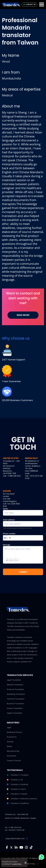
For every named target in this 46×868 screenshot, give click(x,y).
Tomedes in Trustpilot (18, 775)
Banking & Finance (14, 732)
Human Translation (15, 708)
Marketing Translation (16, 694)
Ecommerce (12, 737)
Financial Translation (15, 689)
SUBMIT (23, 572)
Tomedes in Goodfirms (18, 803)
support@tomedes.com (15, 838)
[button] (5, 538)
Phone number (23, 536)
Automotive (12, 756)
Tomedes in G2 (15, 780)
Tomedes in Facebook (17, 784)
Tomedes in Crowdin (17, 794)
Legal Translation (14, 680)
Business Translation (15, 704)
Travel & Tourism (14, 760)
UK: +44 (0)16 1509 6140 (15, 830)
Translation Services (20, 675)
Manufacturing (13, 751)
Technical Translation (16, 699)
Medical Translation (15, 685)
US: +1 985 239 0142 (13, 827)
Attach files (12, 560)
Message (23, 555)
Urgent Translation (15, 713)
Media (9, 746)
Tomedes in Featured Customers (22, 799)
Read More (23, 315)
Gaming (10, 742)
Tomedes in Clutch (16, 789)
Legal (9, 727)
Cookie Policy (17, 864)
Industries (13, 723)
